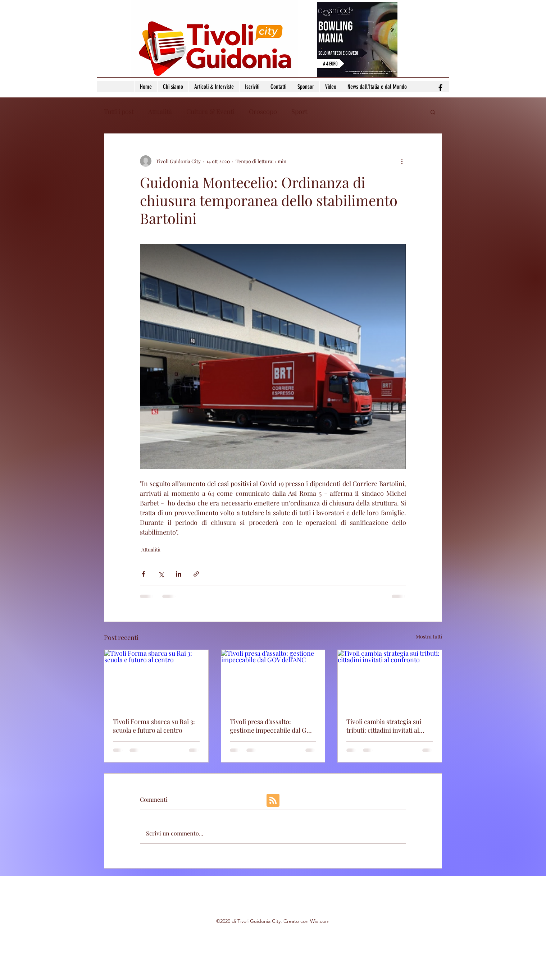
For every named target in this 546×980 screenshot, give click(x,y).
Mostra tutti (429, 636)
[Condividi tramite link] (196, 574)
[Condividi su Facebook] (143, 574)
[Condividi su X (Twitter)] (161, 574)
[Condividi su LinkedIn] (179, 574)
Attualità (160, 111)
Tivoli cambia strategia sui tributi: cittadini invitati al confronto (384, 726)
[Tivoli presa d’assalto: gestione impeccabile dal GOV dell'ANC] (273, 679)
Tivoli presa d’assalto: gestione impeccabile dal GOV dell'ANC (272, 726)
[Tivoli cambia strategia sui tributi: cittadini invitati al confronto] (390, 679)
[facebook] (440, 88)
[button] (433, 112)
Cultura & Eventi (210, 111)
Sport (299, 111)
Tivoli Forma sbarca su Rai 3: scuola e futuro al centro (154, 726)
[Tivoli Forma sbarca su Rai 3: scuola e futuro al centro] (156, 679)
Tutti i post (119, 111)
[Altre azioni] (402, 161)
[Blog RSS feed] (273, 801)
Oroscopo (263, 111)
